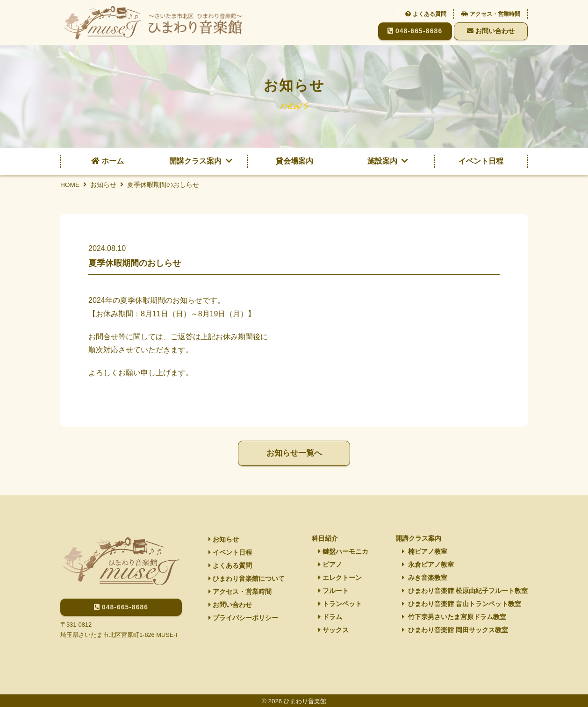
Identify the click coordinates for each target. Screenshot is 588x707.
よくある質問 (426, 14)
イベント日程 (481, 161)
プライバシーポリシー (243, 620)
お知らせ (224, 539)
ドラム (330, 618)
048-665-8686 (415, 31)
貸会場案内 (294, 161)
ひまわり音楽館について (247, 579)
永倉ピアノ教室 (428, 564)
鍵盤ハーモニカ (343, 551)
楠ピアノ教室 (425, 551)
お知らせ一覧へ (294, 453)
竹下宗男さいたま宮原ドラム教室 (454, 618)
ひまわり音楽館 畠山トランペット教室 (462, 605)
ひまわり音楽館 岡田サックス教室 (455, 632)
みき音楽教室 (425, 578)
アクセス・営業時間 (491, 14)
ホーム (108, 161)
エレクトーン (340, 578)
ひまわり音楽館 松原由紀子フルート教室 (465, 592)
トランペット (340, 605)
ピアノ (330, 564)
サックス (333, 632)
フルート (333, 592)
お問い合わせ (491, 31)
